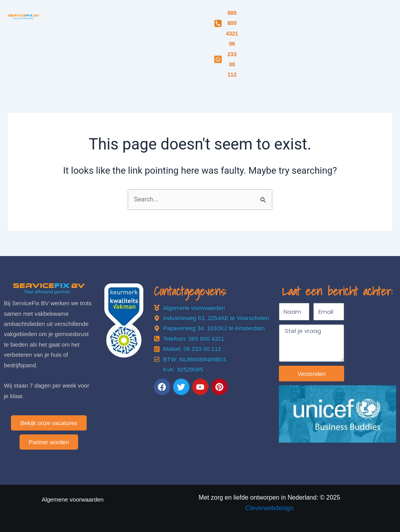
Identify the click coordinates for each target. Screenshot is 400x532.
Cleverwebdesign (269, 508)
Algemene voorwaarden (73, 499)
